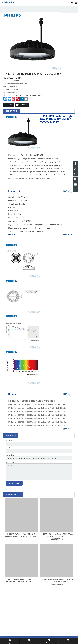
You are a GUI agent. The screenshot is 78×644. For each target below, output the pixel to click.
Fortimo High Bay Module (33, 95)
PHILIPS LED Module (15, 95)
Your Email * (9, 448)
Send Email (22, 105)
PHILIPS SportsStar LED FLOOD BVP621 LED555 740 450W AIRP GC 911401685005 (57, 582)
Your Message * (10, 463)
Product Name (10, 455)
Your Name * (9, 441)
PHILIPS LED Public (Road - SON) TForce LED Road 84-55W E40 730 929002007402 (57, 537)
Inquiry (9, 105)
